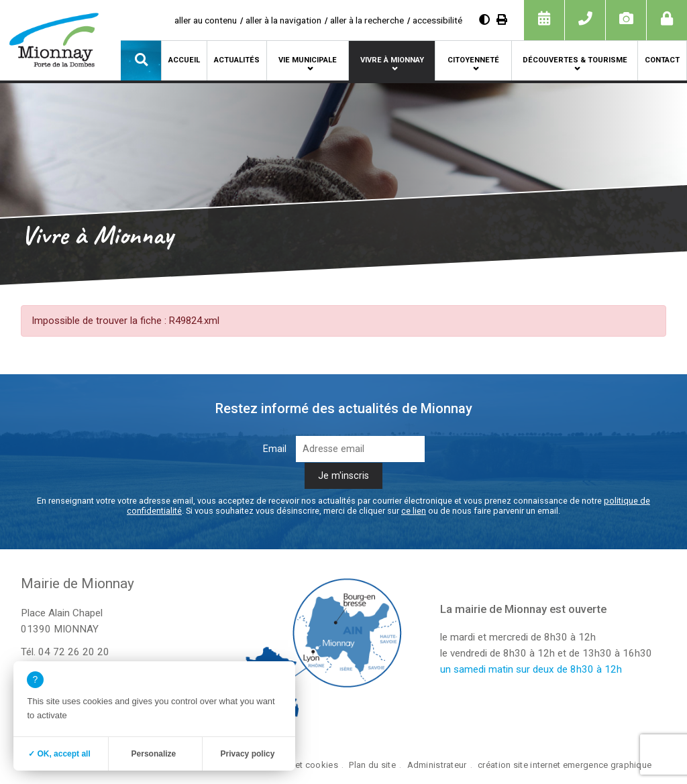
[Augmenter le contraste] (484, 20)
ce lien (414, 511)
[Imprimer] (502, 20)
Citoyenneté (473, 60)
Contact (662, 60)
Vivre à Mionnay (392, 60)
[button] (141, 60)
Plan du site (372, 765)
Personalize (154, 754)
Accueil (184, 60)
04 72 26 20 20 (74, 652)
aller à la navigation (283, 20)
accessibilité (437, 20)
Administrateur (437, 765)
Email (275, 449)
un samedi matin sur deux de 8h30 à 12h (531, 669)
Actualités (237, 60)
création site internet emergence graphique (565, 765)
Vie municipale (308, 60)
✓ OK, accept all (59, 754)
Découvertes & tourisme (575, 60)
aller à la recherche (367, 20)
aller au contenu (206, 20)
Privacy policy (248, 754)
